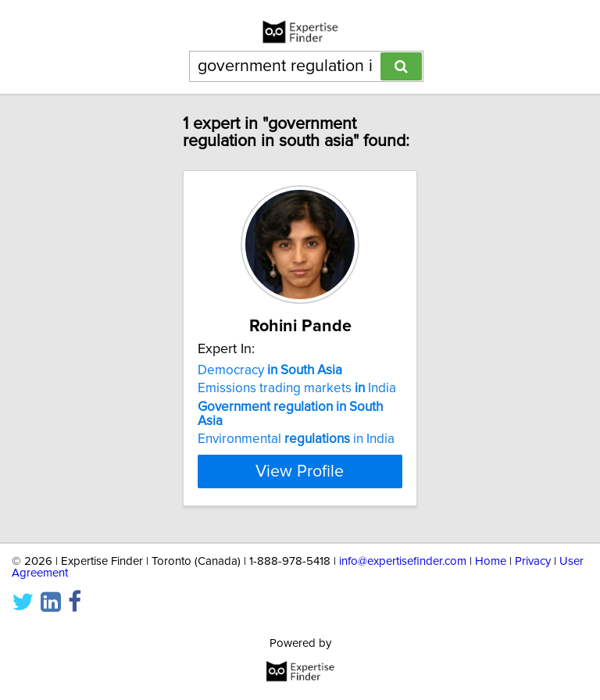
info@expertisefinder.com (403, 561)
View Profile (300, 471)
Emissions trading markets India (297, 388)
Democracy (270, 370)
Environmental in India (296, 439)
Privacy (533, 561)
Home (491, 561)
